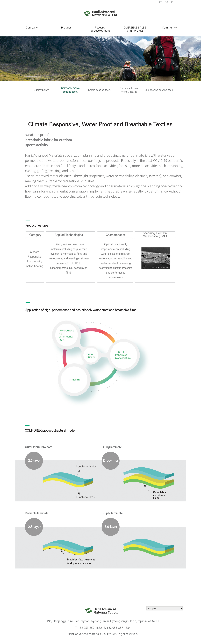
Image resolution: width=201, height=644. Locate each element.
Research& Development (101, 30)
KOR (160, 2)
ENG (166, 2)
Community (169, 28)
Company (32, 28)
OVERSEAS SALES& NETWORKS (135, 30)
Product (66, 28)
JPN (172, 2)
